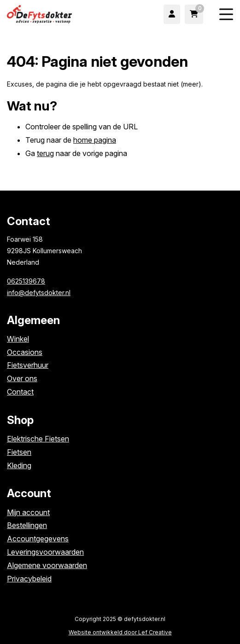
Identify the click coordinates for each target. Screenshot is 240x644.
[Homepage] (53, 13)
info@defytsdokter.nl (39, 293)
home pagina (95, 140)
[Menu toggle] (226, 15)
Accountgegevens (38, 539)
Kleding (19, 465)
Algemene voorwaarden (47, 565)
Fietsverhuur (28, 365)
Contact (20, 392)
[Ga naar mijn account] (172, 14)
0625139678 (26, 281)
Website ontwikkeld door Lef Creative (120, 632)
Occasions (25, 352)
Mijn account (28, 512)
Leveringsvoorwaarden (45, 552)
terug (45, 153)
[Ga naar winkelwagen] (194, 14)
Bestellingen (27, 525)
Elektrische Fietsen (38, 439)
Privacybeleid (29, 579)
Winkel (18, 339)
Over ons (22, 378)
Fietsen (19, 452)
